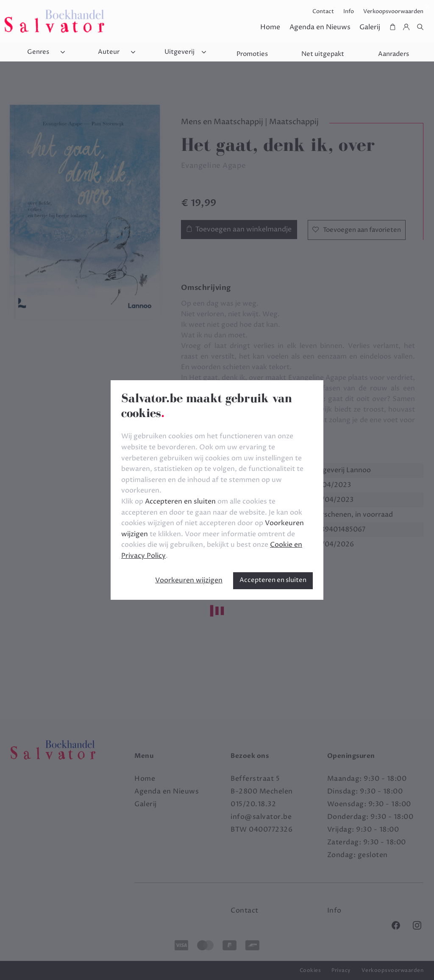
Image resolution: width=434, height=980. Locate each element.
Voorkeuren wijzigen (189, 580)
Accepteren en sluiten (273, 580)
